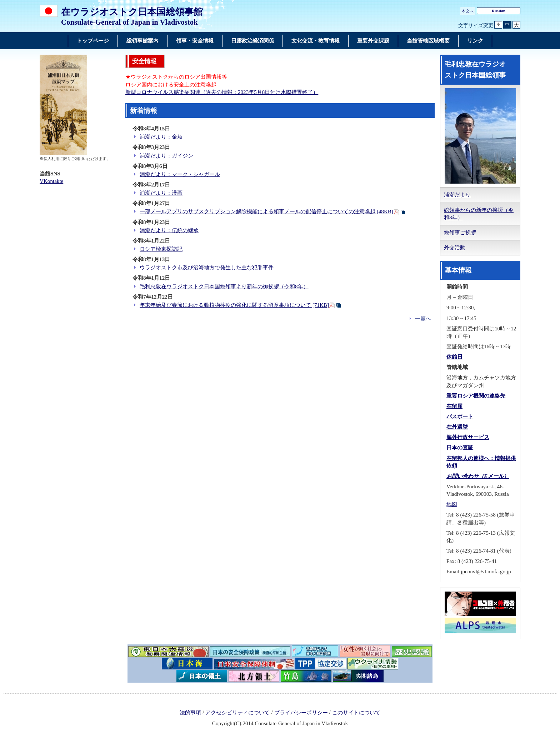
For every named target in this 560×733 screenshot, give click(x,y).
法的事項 (190, 713)
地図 (452, 504)
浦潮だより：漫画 (161, 193)
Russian (499, 11)
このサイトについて (356, 713)
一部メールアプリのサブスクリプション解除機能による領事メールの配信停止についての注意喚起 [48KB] (266, 211)
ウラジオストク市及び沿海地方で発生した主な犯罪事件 (207, 268)
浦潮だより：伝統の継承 (169, 230)
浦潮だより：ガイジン (166, 156)
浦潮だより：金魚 (161, 137)
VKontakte (51, 181)
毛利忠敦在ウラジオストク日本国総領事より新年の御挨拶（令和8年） (224, 286)
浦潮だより (457, 195)
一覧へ (423, 319)
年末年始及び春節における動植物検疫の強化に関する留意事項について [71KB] (234, 305)
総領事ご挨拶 (460, 233)
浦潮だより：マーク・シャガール (180, 174)
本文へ (468, 11)
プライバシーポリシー (301, 713)
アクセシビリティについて (237, 713)
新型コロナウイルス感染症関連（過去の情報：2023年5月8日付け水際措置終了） (222, 92)
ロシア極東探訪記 (161, 249)
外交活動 (455, 248)
